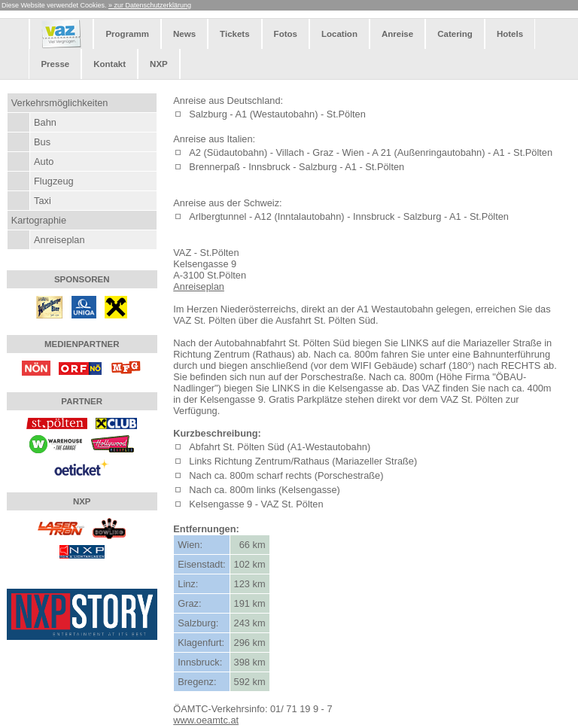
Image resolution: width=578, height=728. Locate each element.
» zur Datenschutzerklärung (150, 5)
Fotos (286, 34)
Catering (455, 34)
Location (339, 34)
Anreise (397, 34)
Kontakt (110, 64)
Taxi (43, 201)
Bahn (45, 122)
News (184, 34)
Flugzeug (54, 181)
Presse (55, 64)
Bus (42, 142)
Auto (44, 161)
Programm (127, 34)
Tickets (234, 34)
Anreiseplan (59, 240)
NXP (159, 64)
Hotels (510, 34)
